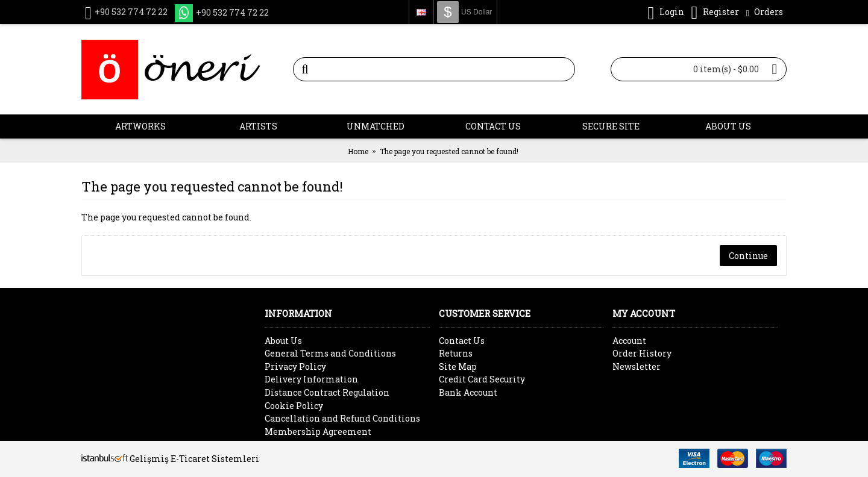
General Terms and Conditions (330, 353)
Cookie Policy (294, 406)
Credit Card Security (482, 379)
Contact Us (462, 341)
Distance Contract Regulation (327, 392)
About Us (283, 341)
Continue (748, 256)
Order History (642, 353)
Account (629, 341)
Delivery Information (311, 379)
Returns (456, 353)
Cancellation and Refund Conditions (342, 418)
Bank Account (468, 392)
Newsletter (637, 366)
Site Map (458, 366)
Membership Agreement (318, 432)
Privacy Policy (295, 366)
